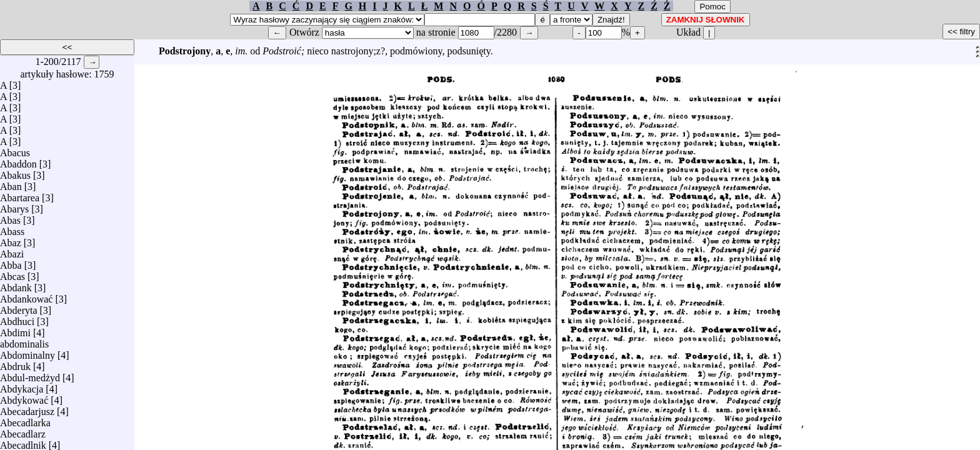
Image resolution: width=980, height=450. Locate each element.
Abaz (11, 240)
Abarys (14, 206)
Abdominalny (27, 352)
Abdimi (15, 330)
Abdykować (24, 397)
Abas (10, 217)
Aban (11, 183)
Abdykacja (22, 386)
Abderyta (19, 307)
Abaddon (18, 161)
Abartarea (20, 195)
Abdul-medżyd (30, 375)
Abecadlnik (23, 442)
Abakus (15, 172)
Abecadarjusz (27, 408)
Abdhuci (17, 318)
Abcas (12, 273)
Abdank (16, 285)
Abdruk (15, 363)
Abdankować (26, 296)
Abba (11, 262)
